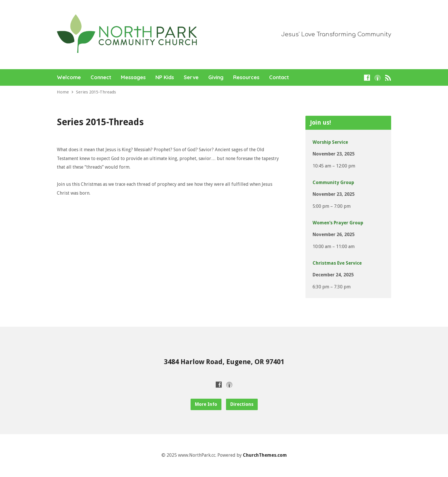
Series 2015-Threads (96, 92)
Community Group (333, 182)
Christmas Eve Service (337, 263)
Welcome (69, 77)
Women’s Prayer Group (338, 223)
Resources (246, 77)
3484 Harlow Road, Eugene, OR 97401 (224, 362)
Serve (191, 77)
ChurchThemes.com (265, 455)
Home (63, 92)
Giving (216, 77)
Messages (133, 77)
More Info (206, 404)
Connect (101, 77)
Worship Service (330, 142)
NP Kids (165, 77)
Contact (279, 77)
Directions (242, 404)
